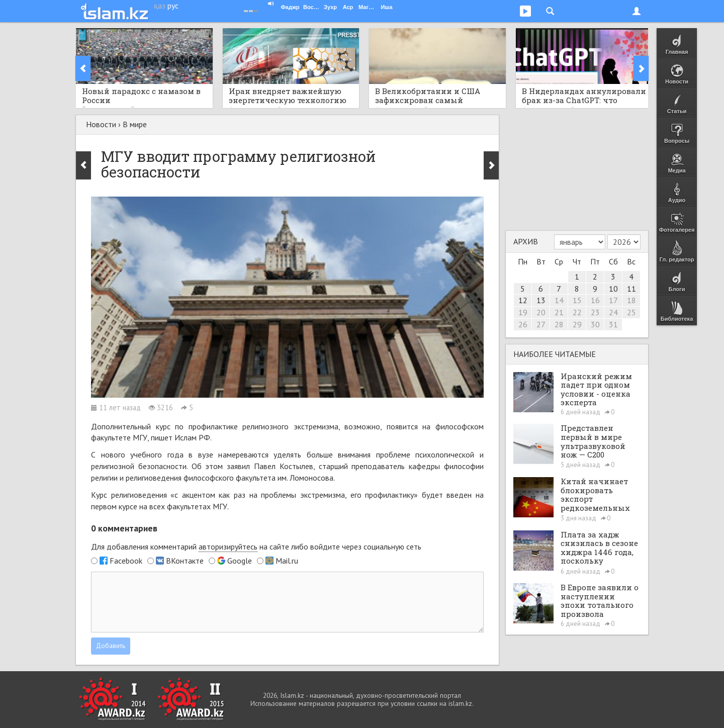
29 (577, 324)
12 (523, 300)
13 (541, 300)
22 (577, 312)
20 (541, 312)
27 (541, 324)
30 (595, 324)
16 (595, 300)
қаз (160, 6)
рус (173, 6)
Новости (101, 124)
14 (559, 300)
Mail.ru (287, 561)
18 (631, 300)
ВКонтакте (185, 561)
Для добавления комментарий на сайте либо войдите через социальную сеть (256, 547)
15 (577, 300)
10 (613, 289)
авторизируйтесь (228, 547)
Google (240, 561)
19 (523, 312)
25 (631, 312)
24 (613, 312)
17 (613, 300)
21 (559, 312)
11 (631, 289)
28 (559, 324)
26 (523, 324)
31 (613, 324)
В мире (135, 124)
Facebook (126, 561)
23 (595, 312)
